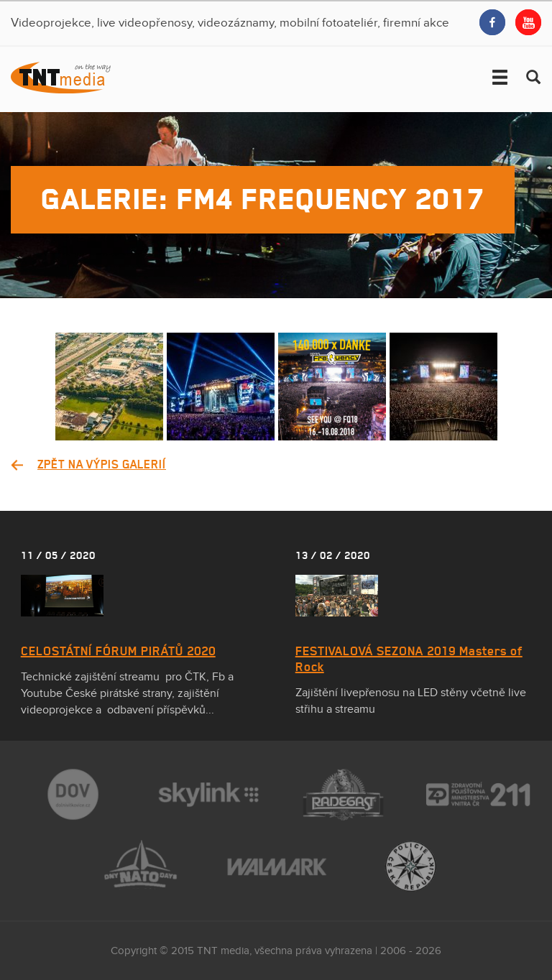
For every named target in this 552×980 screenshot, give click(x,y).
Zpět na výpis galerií (102, 464)
